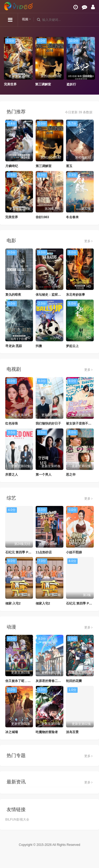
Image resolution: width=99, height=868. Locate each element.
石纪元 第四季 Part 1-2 (22, 552)
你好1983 (42, 217)
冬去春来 (72, 217)
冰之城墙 (12, 732)
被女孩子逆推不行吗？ (82, 423)
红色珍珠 (12, 423)
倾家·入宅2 (13, 603)
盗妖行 (71, 84)
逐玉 (69, 166)
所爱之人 (12, 475)
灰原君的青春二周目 (50, 681)
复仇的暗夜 (13, 295)
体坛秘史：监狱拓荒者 (51, 295)
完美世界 (10, 84)
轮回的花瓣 (74, 681)
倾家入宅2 (43, 603)
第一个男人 (44, 475)
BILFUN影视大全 (17, 820)
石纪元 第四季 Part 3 (81, 603)
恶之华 (71, 475)
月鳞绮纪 (12, 166)
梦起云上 (72, 346)
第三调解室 (43, 84)
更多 (88, 241)
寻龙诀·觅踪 (14, 346)
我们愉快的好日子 (48, 423)
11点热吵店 (44, 552)
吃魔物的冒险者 (47, 732)
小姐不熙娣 (74, 552)
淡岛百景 (72, 732)
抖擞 (39, 346)
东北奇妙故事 (76, 295)
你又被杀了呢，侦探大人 (23, 681)
